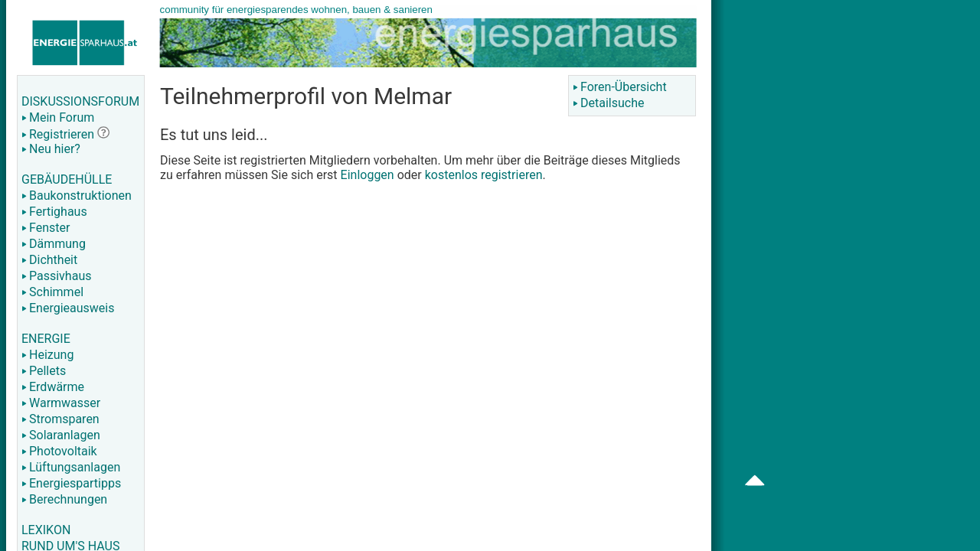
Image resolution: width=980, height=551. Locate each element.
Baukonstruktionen (77, 196)
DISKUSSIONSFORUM (80, 101)
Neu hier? (51, 149)
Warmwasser (61, 403)
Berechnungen (64, 499)
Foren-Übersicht (620, 87)
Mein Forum (58, 117)
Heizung (47, 355)
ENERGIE (46, 339)
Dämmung (54, 244)
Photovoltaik (59, 451)
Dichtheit (49, 260)
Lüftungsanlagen (71, 467)
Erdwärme (53, 387)
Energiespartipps (71, 483)
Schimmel (52, 292)
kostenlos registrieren (484, 175)
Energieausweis (68, 308)
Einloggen (367, 175)
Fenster (46, 228)
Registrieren (58, 134)
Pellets (44, 371)
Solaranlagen (61, 435)
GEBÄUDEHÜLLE (67, 179)
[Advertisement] (859, 245)
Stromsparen (60, 419)
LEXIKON (46, 530)
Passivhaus (56, 276)
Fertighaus (54, 212)
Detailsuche (608, 103)
